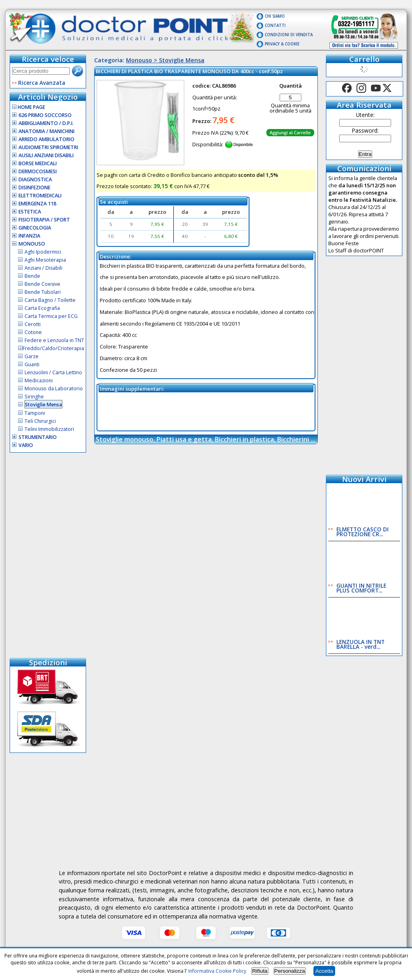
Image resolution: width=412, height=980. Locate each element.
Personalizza (290, 971)
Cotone (33, 332)
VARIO (26, 445)
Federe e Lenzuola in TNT (54, 340)
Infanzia (29, 236)
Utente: (365, 115)
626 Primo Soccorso (45, 115)
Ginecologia (35, 228)
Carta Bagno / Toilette (50, 300)
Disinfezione (34, 188)
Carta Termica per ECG (51, 316)
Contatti (275, 26)
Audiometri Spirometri (48, 147)
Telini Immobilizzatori (49, 429)
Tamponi (35, 413)
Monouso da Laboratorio (54, 389)
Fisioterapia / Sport (44, 220)
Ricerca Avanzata (42, 83)
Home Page (29, 107)
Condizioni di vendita (289, 35)
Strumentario (38, 437)
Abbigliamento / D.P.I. (46, 123)
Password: (365, 130)
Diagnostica (35, 179)
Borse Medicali (38, 163)
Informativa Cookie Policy (217, 971)
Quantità (290, 86)
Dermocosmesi (38, 171)
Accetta (324, 971)
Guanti (32, 364)
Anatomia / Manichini (46, 131)
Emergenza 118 (37, 204)
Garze (32, 356)
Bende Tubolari (43, 292)
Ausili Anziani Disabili (46, 155)
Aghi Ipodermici (43, 252)
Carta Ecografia (42, 308)
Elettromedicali (40, 196)
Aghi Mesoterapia (45, 260)
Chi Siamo (275, 16)
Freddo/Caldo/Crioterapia (53, 348)
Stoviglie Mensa (43, 405)
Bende (32, 276)
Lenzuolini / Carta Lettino (53, 372)
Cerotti (33, 324)
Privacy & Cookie (282, 44)
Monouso (32, 244)
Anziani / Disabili (43, 268)
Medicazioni (39, 380)
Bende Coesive (42, 284)
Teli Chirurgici (40, 421)
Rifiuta (260, 971)
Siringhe (34, 397)
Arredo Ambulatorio (46, 139)
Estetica (30, 212)
